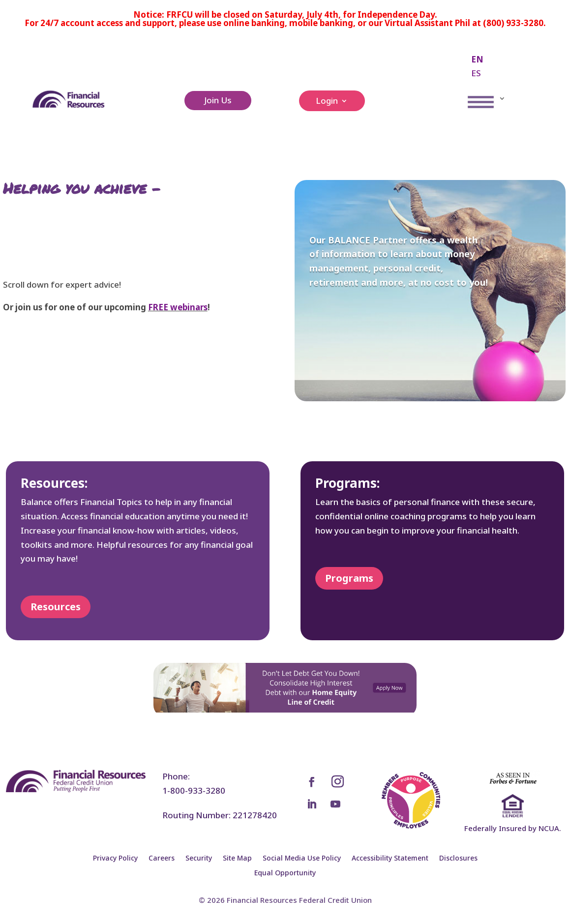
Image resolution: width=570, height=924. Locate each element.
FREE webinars (178, 307)
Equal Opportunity (285, 873)
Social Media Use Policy (302, 859)
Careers (162, 859)
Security (199, 859)
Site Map (237, 859)
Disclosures (458, 859)
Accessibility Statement (390, 859)
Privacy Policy (115, 859)
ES (476, 73)
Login (327, 102)
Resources (56, 607)
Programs (349, 578)
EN (477, 59)
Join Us (218, 100)
